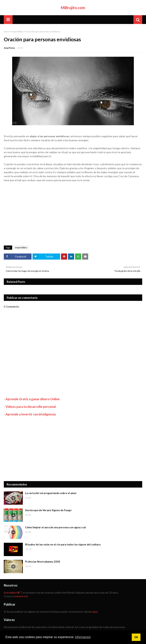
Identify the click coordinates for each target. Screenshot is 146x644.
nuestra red (21, 596)
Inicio (7, 31)
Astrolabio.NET (13, 593)
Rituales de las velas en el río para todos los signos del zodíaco (63, 544)
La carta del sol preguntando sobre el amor (51, 493)
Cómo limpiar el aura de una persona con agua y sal (55, 527)
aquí (95, 612)
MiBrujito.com (73, 8)
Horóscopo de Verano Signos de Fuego (48, 510)
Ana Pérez (9, 48)
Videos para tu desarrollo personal (31, 407)
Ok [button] (136, 637)
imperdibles (18, 31)
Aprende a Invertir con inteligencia (31, 414)
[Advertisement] (73, 449)
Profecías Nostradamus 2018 (42, 562)
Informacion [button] (83, 637)
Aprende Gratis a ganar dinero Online (33, 399)
